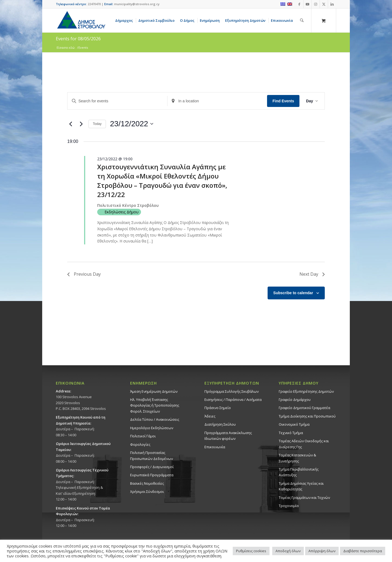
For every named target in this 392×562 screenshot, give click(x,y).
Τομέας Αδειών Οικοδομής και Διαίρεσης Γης (304, 444)
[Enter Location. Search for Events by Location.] (217, 101)
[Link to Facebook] (299, 4)
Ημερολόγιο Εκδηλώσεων (152, 428)
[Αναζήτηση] (302, 20)
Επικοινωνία (215, 447)
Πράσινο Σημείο (218, 408)
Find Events (283, 101)
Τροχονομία (289, 506)
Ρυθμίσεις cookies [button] (251, 551)
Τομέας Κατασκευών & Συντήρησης (297, 458)
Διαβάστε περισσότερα (363, 551)
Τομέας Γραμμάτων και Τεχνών (304, 497)
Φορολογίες (140, 444)
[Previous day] (71, 124)
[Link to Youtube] (307, 4)
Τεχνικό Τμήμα (291, 433)
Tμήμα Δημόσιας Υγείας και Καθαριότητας (301, 486)
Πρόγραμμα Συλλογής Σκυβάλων (232, 391)
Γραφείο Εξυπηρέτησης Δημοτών (306, 391)
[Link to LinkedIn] (332, 4)
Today (97, 124)
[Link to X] (324, 4)
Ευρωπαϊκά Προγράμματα (152, 475)
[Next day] (81, 124)
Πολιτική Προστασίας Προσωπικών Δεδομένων (151, 455)
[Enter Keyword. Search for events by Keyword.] (117, 101)
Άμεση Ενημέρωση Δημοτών (154, 391)
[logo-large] (81, 20)
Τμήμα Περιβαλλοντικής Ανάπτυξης (299, 472)
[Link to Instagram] (316, 4)
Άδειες (210, 416)
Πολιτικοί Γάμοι (143, 436)
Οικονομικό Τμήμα (294, 424)
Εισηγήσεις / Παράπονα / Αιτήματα (233, 400)
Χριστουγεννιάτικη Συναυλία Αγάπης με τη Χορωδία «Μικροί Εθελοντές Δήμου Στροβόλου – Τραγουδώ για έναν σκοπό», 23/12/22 (162, 181)
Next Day (312, 274)
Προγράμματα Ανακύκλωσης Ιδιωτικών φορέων (228, 436)
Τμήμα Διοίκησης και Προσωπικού (307, 416)
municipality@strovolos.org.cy (137, 4)
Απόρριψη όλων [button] (322, 551)
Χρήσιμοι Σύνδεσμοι (147, 492)
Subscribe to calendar (293, 293)
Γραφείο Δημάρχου (295, 400)
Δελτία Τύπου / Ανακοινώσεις (155, 419)
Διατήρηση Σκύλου (220, 424)
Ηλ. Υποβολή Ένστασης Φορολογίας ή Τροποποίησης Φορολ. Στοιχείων (155, 405)
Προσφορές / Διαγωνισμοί (152, 467)
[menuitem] (125, 20)
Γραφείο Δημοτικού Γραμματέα (304, 408)
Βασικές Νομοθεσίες (147, 483)
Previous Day (84, 274)
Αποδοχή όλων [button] (288, 551)
